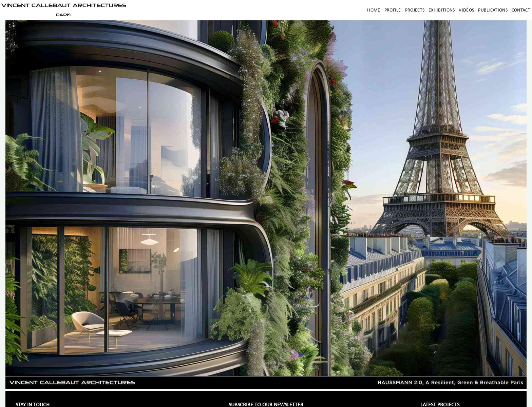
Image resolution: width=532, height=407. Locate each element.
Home (374, 10)
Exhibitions (442, 10)
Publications (493, 10)
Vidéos (466, 10)
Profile (393, 10)
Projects (415, 10)
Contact (521, 10)
